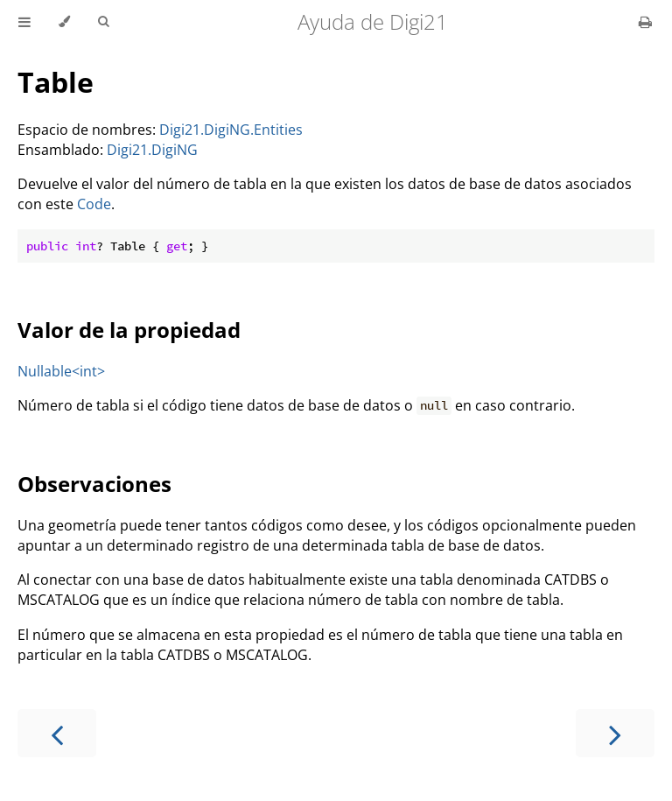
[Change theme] (64, 22)
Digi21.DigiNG (152, 150)
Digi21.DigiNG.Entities (231, 130)
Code (94, 204)
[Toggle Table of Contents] (24, 22)
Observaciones (94, 484)
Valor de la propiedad (129, 330)
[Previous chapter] (57, 733)
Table (56, 82)
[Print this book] (645, 22)
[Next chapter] (615, 733)
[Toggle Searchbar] (103, 22)
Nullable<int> (61, 371)
